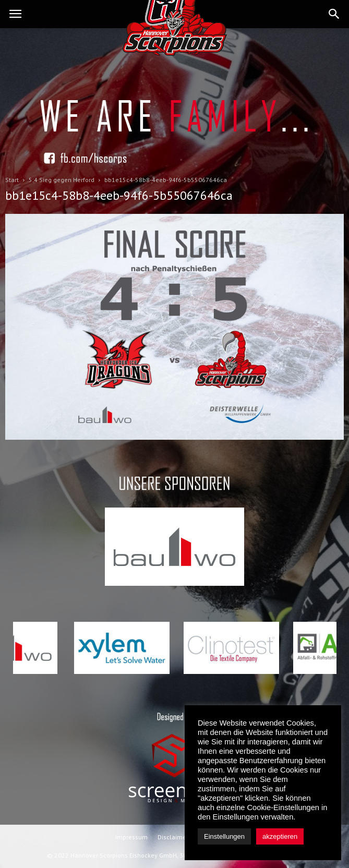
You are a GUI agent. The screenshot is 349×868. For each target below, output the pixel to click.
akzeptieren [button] (280, 836)
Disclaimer (173, 837)
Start (12, 180)
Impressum (131, 837)
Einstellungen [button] (224, 836)
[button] (334, 14)
